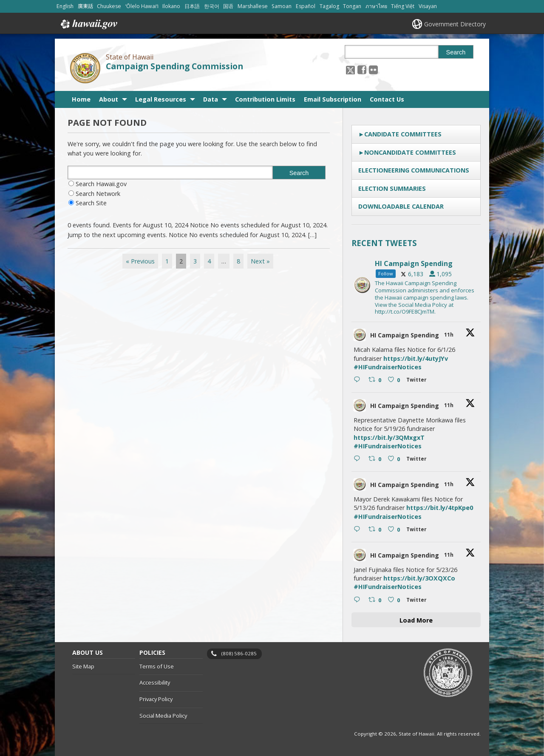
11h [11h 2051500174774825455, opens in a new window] (449, 405)
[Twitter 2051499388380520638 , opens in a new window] (418, 601)
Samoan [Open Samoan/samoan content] (282, 6)
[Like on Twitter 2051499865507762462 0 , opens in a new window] (395, 530)
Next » (260, 261)
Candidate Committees (403, 134)
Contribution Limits (265, 99)
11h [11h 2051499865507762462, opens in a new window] (449, 484)
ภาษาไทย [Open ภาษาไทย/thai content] (376, 6)
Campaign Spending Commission (174, 66)
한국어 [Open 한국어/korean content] (212, 6)
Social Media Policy (163, 716)
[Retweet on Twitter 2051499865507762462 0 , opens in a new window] (376, 530)
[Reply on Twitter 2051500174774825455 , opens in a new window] (359, 459)
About (109, 99)
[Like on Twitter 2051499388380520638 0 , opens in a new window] (395, 600)
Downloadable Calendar (401, 206)
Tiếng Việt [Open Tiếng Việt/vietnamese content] (403, 6)
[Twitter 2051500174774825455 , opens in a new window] (418, 460)
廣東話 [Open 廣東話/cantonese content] (85, 6)
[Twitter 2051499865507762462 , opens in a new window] (418, 531)
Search (456, 52)
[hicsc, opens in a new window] (416, 285)
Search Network (98, 194)
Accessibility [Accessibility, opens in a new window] (155, 683)
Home (81, 99)
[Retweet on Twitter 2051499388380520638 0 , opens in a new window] (376, 600)
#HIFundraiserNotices (388, 367)
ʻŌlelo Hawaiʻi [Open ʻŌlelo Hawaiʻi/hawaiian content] (142, 6)
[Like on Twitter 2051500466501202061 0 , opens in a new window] (395, 380)
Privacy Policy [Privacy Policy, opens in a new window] (156, 699)
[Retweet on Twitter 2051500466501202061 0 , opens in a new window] (376, 380)
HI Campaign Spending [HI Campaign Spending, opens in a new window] (405, 335)
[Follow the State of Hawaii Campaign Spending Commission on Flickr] (373, 69)
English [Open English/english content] (65, 6)
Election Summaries (392, 188)
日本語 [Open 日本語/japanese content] (192, 6)
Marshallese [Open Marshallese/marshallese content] (253, 6)
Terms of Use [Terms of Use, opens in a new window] (157, 666)
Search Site (91, 203)
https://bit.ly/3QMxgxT (389, 437)
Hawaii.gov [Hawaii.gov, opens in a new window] (88, 24)
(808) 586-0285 (239, 653)
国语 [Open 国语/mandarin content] (228, 6)
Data (211, 99)
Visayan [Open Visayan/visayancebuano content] (428, 6)
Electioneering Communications (414, 170)
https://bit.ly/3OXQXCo (419, 578)
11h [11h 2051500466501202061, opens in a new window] (449, 335)
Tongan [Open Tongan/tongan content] (352, 6)
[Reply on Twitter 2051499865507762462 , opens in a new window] (359, 530)
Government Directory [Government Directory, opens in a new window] (455, 24)
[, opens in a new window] (362, 69)
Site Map (83, 666)
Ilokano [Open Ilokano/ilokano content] (171, 6)
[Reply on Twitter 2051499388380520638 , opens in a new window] (359, 600)
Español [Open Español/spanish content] (306, 6)
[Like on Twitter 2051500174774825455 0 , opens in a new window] (395, 459)
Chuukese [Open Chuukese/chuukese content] (109, 6)
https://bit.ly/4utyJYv (416, 358)
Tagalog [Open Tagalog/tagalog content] (329, 6)
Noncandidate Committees (410, 152)
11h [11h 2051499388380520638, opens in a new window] (449, 555)
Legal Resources (161, 99)
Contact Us (387, 99)
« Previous (140, 261)
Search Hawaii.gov (101, 184)
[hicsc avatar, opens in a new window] (360, 335)
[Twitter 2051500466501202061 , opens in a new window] (418, 381)
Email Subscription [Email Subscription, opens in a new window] (333, 99)
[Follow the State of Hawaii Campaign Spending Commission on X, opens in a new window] (350, 69)
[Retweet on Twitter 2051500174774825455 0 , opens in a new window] (376, 459)
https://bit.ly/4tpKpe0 (440, 508)
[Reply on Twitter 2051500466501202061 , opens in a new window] (359, 380)
